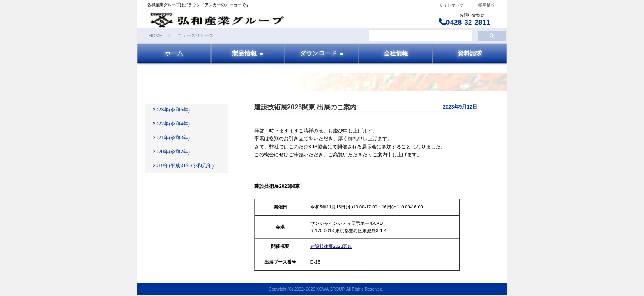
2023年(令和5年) (171, 110)
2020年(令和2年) (171, 152)
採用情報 (487, 5)
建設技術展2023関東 (331, 246)
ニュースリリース (195, 35)
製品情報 (248, 53)
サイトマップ (451, 5)
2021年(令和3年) (171, 138)
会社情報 (396, 53)
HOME (155, 35)
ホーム (174, 53)
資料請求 (470, 53)
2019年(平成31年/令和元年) (183, 166)
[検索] (420, 36)
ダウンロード (322, 53)
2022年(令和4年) (171, 124)
